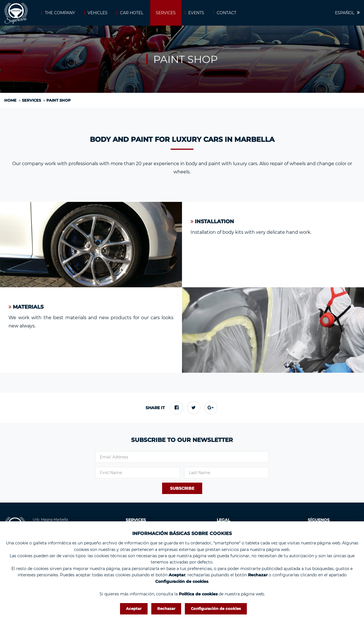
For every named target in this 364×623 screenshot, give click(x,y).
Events (196, 13)
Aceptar (134, 608)
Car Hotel (132, 13)
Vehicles (98, 13)
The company (60, 13)
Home (10, 100)
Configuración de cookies (216, 608)
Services (166, 13)
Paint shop (59, 100)
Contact (227, 13)
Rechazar (166, 608)
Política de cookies (198, 594)
